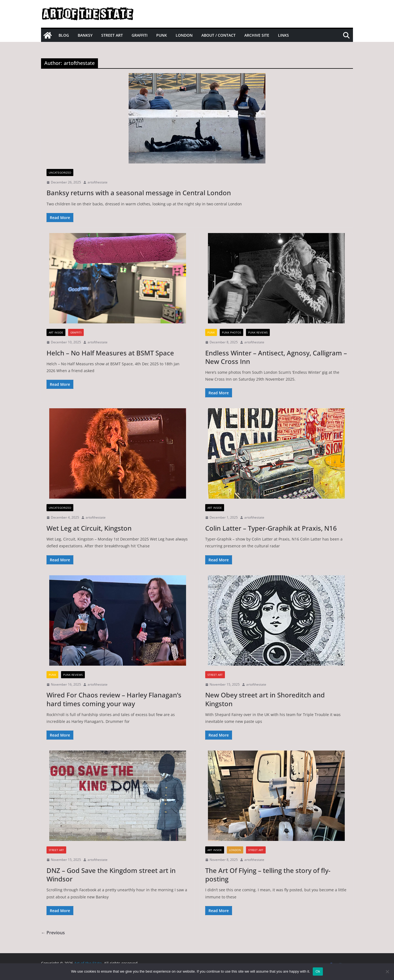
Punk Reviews (258, 332)
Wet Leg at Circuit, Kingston (89, 528)
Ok (318, 971)
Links (283, 35)
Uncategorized (60, 173)
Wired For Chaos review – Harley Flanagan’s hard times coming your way (114, 699)
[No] (387, 972)
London (184, 35)
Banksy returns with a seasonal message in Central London (139, 193)
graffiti (76, 332)
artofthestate (98, 182)
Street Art (112, 35)
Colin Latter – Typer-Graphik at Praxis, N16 (271, 528)
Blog (64, 35)
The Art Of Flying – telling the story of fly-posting (268, 875)
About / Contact (218, 35)
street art (215, 675)
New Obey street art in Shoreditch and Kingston (265, 699)
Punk (162, 35)
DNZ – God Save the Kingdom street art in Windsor (111, 875)
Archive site (257, 35)
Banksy (85, 35)
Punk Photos (231, 332)
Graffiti (140, 35)
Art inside (56, 332)
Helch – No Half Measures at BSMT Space (110, 353)
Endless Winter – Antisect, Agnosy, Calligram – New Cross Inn (276, 357)
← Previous (53, 933)
